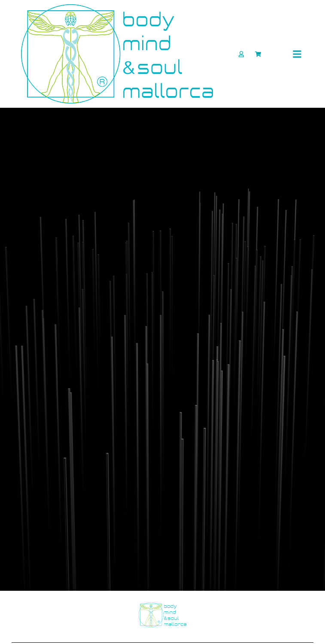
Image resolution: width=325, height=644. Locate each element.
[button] (297, 54)
